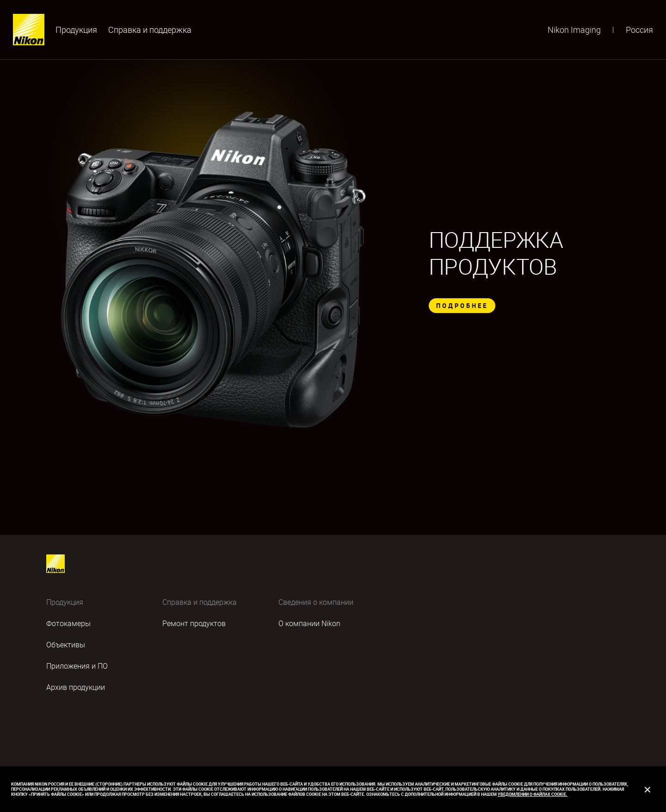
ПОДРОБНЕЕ (462, 306)
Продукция (76, 30)
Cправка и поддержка (150, 30)
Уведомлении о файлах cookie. (533, 794)
